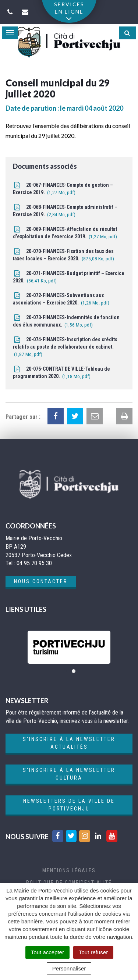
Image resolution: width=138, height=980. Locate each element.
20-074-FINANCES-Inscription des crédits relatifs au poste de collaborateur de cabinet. (65, 347)
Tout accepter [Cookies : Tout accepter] (47, 952)
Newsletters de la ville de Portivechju (69, 805)
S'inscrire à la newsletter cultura (69, 774)
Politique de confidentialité (69, 883)
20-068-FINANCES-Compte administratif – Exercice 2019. (65, 211)
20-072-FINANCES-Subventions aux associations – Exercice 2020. (61, 300)
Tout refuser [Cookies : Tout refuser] (93, 952)
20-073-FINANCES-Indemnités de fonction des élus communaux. (66, 322)
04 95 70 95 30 (34, 563)
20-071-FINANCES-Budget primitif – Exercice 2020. (69, 277)
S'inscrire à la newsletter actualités (69, 743)
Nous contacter (41, 581)
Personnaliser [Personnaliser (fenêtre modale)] (69, 968)
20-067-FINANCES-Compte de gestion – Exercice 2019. (63, 189)
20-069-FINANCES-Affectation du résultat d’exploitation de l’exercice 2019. (65, 233)
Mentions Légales (69, 870)
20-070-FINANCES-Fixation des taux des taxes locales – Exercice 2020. (63, 255)
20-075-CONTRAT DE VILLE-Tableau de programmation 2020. (61, 373)
